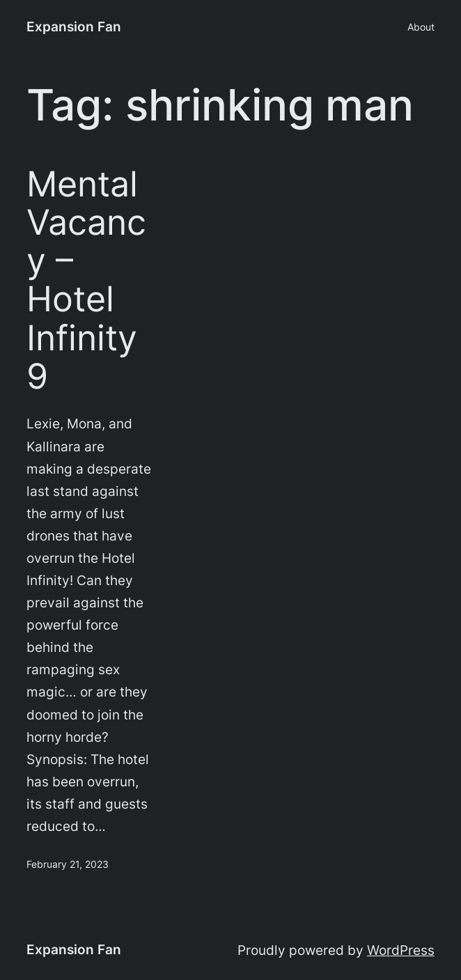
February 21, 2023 (68, 864)
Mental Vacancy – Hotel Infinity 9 (86, 280)
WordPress (401, 950)
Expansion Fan (74, 27)
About (421, 27)
